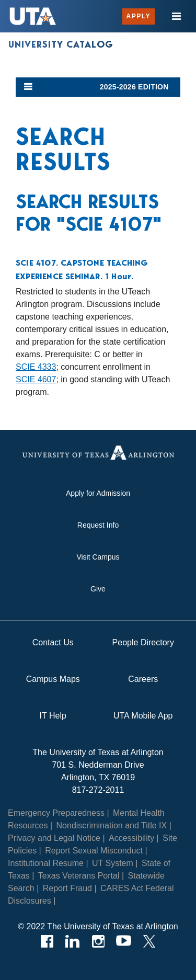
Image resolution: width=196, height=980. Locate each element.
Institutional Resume (46, 863)
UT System (113, 863)
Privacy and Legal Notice (54, 838)
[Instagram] (98, 941)
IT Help (53, 716)
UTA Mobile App (143, 716)
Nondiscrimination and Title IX (112, 825)
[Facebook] (47, 941)
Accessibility (131, 838)
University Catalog (61, 44)
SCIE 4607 (36, 379)
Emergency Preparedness (56, 813)
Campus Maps (53, 679)
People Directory (143, 642)
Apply (139, 16)
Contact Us (53, 642)
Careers (143, 679)
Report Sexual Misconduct (94, 851)
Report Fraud (67, 888)
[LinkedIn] (72, 941)
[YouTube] (124, 941)
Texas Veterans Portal (79, 876)
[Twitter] (149, 941)
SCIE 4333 (36, 367)
